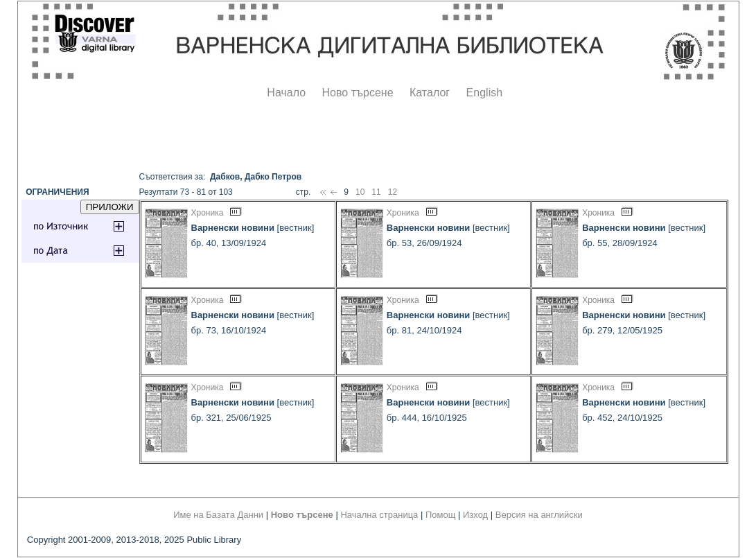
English (484, 93)
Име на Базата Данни (218, 515)
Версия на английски (539, 515)
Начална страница (379, 515)
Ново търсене (358, 93)
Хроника (208, 213)
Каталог (430, 93)
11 (376, 192)
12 (393, 192)
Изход (475, 515)
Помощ (440, 515)
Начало (286, 93)
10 (360, 192)
